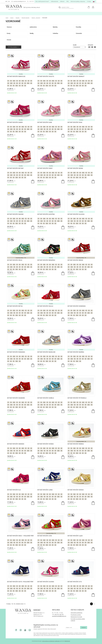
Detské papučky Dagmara (16, 398)
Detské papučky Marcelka (16, 76)
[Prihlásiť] (93, 7)
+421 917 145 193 (33, 1)
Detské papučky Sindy (45, 168)
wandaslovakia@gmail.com (20, 1)
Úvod (9, 1)
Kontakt (37, 610)
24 (8, 83)
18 (11, 81)
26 (17, 83)
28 (22, 83)
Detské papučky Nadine (15, 214)
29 (25, 83)
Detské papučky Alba (45, 122)
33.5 (77, 545)
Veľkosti (62, 1)
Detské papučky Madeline (46, 352)
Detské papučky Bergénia (46, 260)
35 (22, 86)
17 (8, 81)
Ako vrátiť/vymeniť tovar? (42, 1)
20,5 (23, 81)
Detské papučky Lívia (45, 536)
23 (31, 81)
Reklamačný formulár (76, 617)
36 (25, 86)
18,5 (14, 81)
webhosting (57, 641)
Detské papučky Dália (15, 260)
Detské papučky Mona (75, 168)
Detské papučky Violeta (46, 76)
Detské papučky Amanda (16, 444)
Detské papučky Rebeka (76, 444)
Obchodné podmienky (76, 613)
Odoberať (84, 628)
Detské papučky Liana (45, 490)
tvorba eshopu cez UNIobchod (48, 641)
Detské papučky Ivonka (45, 444)
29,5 (28, 83)
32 (11, 86)
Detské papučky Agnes (15, 122)
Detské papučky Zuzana (46, 582)
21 (26, 81)
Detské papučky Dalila (45, 306)
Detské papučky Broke (75, 260)
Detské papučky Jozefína (46, 214)
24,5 (11, 83)
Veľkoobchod (54, 1)
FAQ (68, 1)
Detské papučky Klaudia (76, 214)
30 (31, 83)
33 (14, 86)
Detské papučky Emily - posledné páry (20, 536)
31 (8, 86)
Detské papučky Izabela (46, 398)
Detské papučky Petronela (77, 398)
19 (17, 81)
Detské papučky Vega (75, 122)
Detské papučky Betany (15, 168)
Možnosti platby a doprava (78, 1)
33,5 (17, 86)
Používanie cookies (76, 615)
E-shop (89, 1)
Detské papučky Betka (15, 306)
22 (28, 81)
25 (14, 83)
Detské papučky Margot (76, 76)
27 (20, 83)
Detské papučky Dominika (77, 306)
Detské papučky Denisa (76, 490)
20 (20, 81)
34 (20, 86)
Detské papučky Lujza (75, 536)
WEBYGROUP (67, 641)
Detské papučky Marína (76, 352)
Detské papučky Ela (14, 490)
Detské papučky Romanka (16, 352)
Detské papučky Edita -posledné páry (20, 582)
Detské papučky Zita (75, 582)
